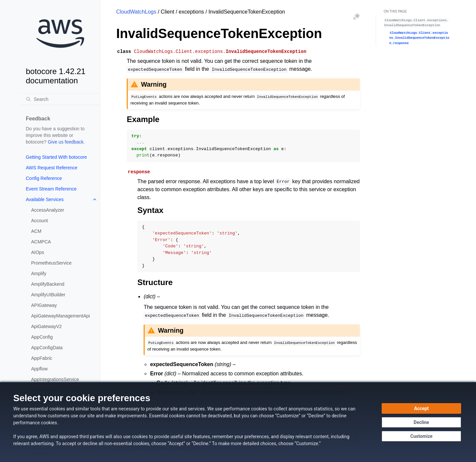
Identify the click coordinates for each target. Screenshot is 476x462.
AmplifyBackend (48, 284)
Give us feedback (66, 142)
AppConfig (42, 337)
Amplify (39, 273)
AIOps (38, 252)
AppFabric (42, 358)
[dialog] (238, 422)
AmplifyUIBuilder (48, 295)
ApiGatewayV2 (47, 326)
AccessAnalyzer (48, 210)
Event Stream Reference (51, 189)
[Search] (60, 99)
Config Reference (44, 178)
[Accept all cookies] (421, 408)
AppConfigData (47, 348)
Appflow (39, 369)
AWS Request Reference (52, 168)
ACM (36, 231)
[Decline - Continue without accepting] (421, 422)
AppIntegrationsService (55, 379)
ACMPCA (41, 242)
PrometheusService (51, 263)
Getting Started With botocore (56, 157)
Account (40, 221)
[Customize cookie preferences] (421, 436)
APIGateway (44, 305)
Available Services (45, 199)
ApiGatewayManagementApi (60, 316)
